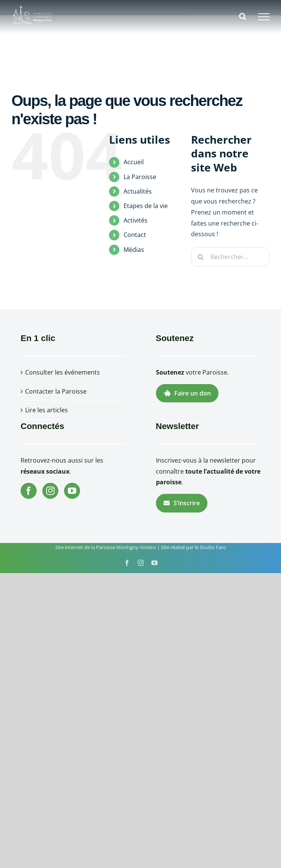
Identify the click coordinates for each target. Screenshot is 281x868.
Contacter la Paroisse (56, 391)
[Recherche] (201, 257)
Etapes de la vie (146, 206)
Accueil (134, 162)
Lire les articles (47, 410)
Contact (135, 235)
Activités (136, 220)
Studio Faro (213, 547)
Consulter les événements (63, 372)
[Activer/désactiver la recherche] (243, 16)
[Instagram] (50, 491)
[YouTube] (72, 491)
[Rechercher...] (230, 257)
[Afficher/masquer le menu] (264, 17)
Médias (134, 250)
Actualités (138, 191)
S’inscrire (182, 503)
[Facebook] (29, 491)
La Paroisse (140, 177)
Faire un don (187, 393)
